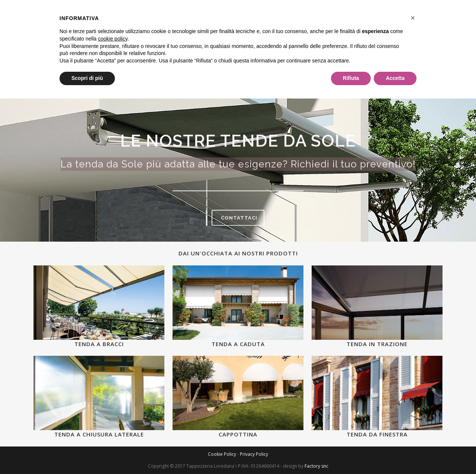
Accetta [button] (395, 78)
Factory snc (316, 466)
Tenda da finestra (377, 434)
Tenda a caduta (238, 344)
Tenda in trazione (377, 344)
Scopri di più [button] (87, 78)
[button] (413, 18)
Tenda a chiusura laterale (99, 434)
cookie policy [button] (113, 39)
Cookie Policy (222, 454)
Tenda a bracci (99, 344)
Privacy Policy (254, 454)
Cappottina (238, 434)
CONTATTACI (239, 220)
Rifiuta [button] (351, 78)
